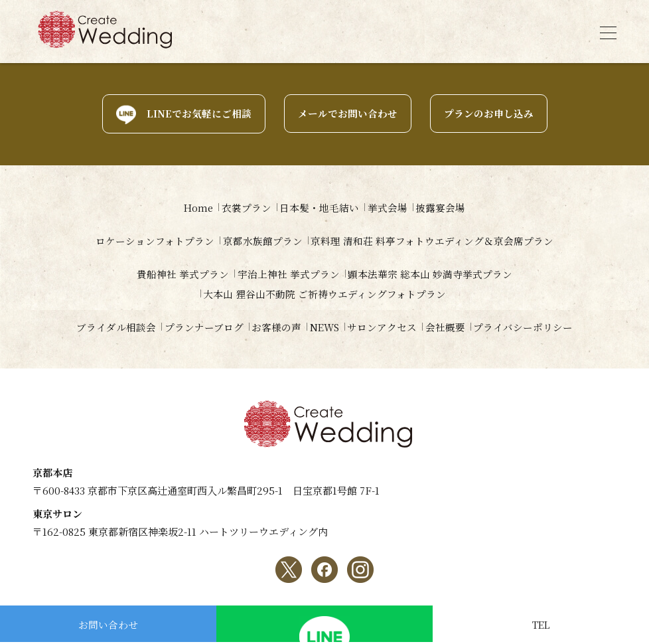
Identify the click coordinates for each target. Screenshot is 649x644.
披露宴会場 (451, 207)
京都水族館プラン (263, 241)
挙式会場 (393, 207)
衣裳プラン (242, 207)
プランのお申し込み (489, 114)
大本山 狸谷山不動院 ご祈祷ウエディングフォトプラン (324, 294)
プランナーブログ (193, 327)
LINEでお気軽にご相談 (199, 114)
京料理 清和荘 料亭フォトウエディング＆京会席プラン (437, 241)
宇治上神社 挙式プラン (289, 274)
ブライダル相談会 (100, 327)
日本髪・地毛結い (320, 207)
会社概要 (456, 327)
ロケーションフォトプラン (150, 241)
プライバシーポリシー (539, 327)
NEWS (324, 327)
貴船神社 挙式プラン (178, 274)
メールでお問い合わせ (348, 114)
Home (188, 207)
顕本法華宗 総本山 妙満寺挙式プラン (435, 274)
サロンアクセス (388, 327)
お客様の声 (270, 327)
